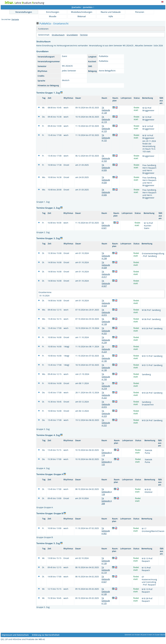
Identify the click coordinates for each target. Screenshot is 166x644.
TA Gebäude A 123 (106, 129)
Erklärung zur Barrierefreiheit (46, 635)
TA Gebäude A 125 (107, 462)
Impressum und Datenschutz (15, 635)
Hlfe (111, 16)
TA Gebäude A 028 (106, 265)
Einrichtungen (53, 12)
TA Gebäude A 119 (106, 119)
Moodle (53, 16)
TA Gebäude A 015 (106, 312)
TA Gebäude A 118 (107, 453)
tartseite (76, 7)
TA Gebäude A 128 (106, 110)
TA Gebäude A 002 (106, 531)
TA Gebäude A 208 (107, 501)
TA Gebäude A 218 (106, 386)
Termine (84, 35)
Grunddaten (72, 35)
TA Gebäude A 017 (106, 274)
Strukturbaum (58, 35)
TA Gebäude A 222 (106, 331)
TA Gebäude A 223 (106, 349)
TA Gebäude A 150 (106, 377)
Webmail (82, 16)
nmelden (88, 7)
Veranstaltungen (24, 12)
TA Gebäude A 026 (106, 168)
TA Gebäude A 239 (106, 340)
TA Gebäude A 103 (106, 158)
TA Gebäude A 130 (106, 358)
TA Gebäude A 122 (106, 138)
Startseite (15, 19)
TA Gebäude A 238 (106, 256)
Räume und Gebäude (111, 12)
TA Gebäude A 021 (106, 225)
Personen (140, 12)
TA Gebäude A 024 (106, 303)
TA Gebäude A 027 (106, 283)
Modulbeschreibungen (82, 12)
